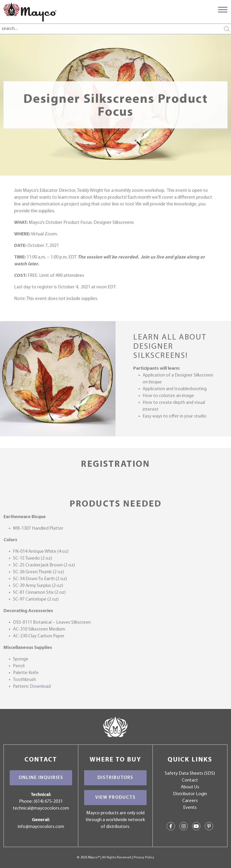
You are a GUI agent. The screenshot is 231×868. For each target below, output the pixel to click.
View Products (115, 798)
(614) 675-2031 (48, 802)
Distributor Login (190, 794)
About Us (190, 787)
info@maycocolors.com (41, 827)
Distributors (115, 778)
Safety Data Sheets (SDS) (190, 774)
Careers (190, 801)
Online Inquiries (41, 778)
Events (190, 808)
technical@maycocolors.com (41, 808)
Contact (190, 780)
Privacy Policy (144, 858)
